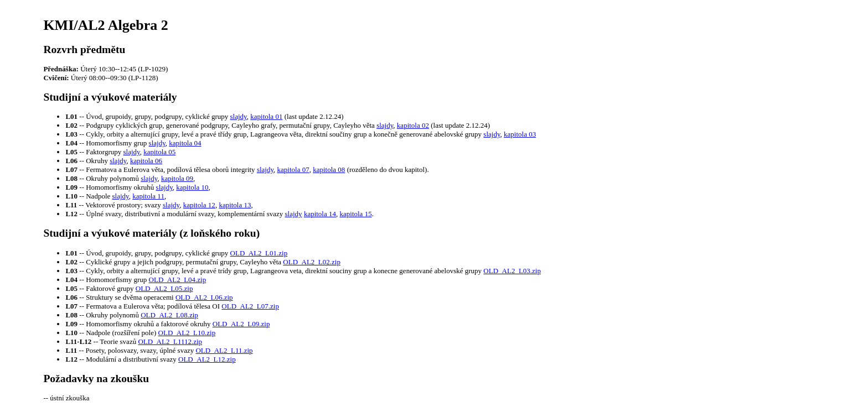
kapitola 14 (320, 214)
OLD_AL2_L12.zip (207, 359)
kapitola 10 (192, 187)
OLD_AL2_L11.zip (224, 350)
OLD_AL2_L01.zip (259, 253)
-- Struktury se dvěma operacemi (120, 297)
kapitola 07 (293, 169)
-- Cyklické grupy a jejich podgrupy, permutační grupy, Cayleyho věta (174, 262)
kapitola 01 (266, 116)
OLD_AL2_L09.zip (241, 324)
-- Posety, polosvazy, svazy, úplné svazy (130, 350)
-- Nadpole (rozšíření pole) (112, 333)
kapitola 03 (520, 134)
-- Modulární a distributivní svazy (122, 359)
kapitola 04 (185, 143)
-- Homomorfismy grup (107, 280)
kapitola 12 (199, 205)
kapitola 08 (329, 169)
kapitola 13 (235, 205)
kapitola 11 (148, 196)
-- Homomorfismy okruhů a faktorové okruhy (139, 324)
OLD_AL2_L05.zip (164, 288)
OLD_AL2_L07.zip (250, 306)
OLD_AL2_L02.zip (312, 262)
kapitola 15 (356, 214)
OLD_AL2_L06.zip (204, 297)
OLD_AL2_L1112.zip (170, 341)
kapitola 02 (413, 125)
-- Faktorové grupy (100, 288)
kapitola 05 (159, 152)
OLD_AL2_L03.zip (512, 271)
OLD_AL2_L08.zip (169, 315)
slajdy (239, 116)
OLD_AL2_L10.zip (187, 333)
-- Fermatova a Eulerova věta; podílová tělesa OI (143, 306)
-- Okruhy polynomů (103, 315)
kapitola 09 (177, 178)
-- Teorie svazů (102, 341)
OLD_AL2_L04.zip (178, 280)
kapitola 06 (146, 161)
